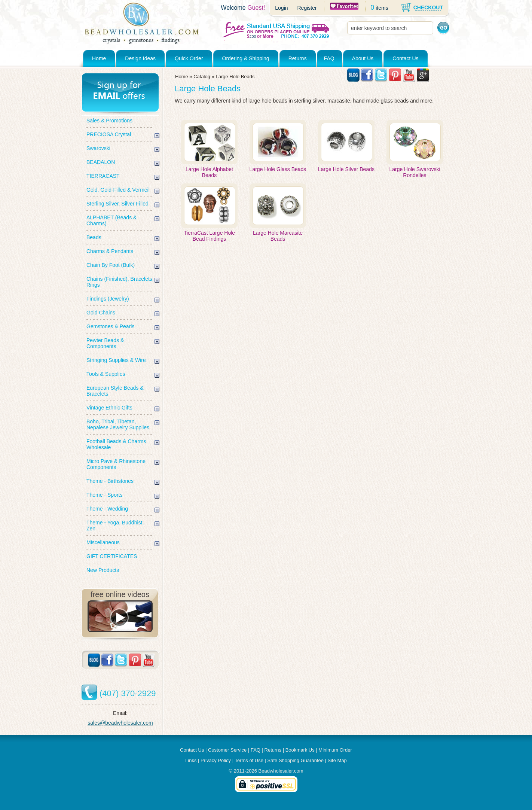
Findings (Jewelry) (108, 299)
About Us (363, 58)
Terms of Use (249, 760)
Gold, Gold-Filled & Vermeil (118, 190)
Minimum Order (335, 750)
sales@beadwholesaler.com (120, 723)
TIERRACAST (103, 176)
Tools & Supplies (106, 374)
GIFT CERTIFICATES (112, 556)
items (382, 8)
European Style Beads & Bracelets (115, 391)
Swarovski (98, 148)
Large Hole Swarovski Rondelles (415, 172)
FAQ (329, 58)
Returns (298, 58)
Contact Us (405, 58)
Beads (94, 237)
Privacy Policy (216, 760)
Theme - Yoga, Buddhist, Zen (115, 526)
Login (281, 8)
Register (307, 8)
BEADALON (101, 162)
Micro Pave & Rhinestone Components (116, 464)
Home (99, 58)
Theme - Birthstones (110, 481)
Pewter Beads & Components (105, 343)
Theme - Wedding (107, 509)
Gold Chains (101, 313)
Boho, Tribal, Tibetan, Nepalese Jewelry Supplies (118, 424)
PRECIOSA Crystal (109, 134)
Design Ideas (140, 58)
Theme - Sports (104, 495)
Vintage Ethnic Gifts (109, 408)
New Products (103, 570)
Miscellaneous (103, 542)
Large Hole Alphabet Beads (209, 172)
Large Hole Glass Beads (278, 169)
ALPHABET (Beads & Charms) (111, 220)
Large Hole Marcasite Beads (278, 236)
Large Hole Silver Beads (346, 169)
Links (191, 760)
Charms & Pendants (110, 251)
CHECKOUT (428, 7)
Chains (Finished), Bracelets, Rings (120, 282)
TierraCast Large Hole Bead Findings (209, 236)
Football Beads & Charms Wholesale (116, 444)
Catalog (202, 77)
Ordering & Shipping (246, 58)
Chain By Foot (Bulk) (111, 265)
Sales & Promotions (109, 121)
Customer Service (227, 750)
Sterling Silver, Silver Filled (117, 204)
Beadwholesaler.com (281, 771)
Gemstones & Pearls (110, 326)
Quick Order (189, 58)
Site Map (337, 760)
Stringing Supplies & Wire (116, 360)
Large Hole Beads (235, 77)
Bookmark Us (300, 750)
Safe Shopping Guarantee (296, 760)
